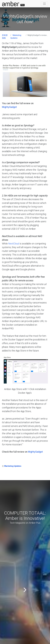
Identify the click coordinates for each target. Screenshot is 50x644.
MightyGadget (9, 107)
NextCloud (14, 244)
